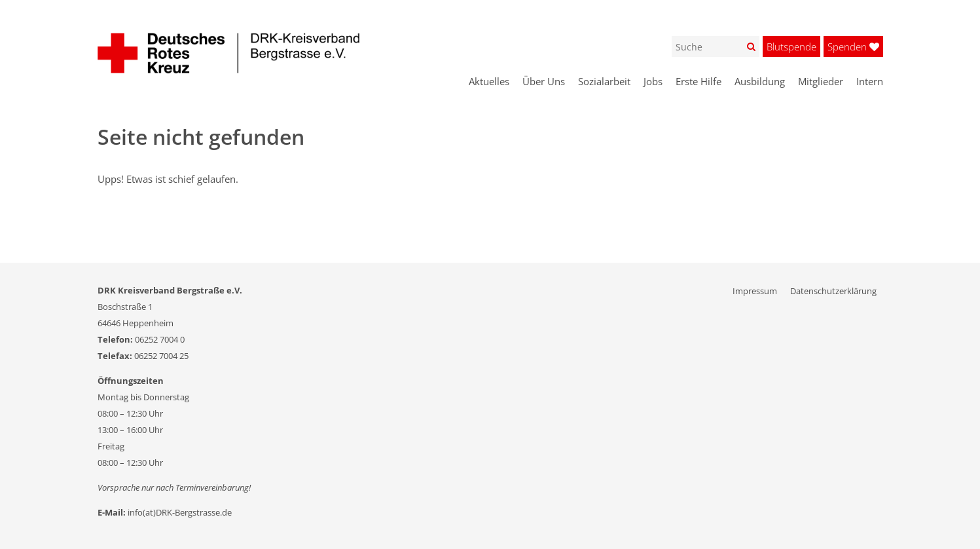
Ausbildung (760, 81)
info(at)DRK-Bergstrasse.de (180, 512)
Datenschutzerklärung (833, 291)
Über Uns (544, 81)
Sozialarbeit (604, 81)
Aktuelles (489, 81)
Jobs (653, 81)
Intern (870, 81)
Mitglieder (821, 81)
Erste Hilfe (699, 81)
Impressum (755, 291)
